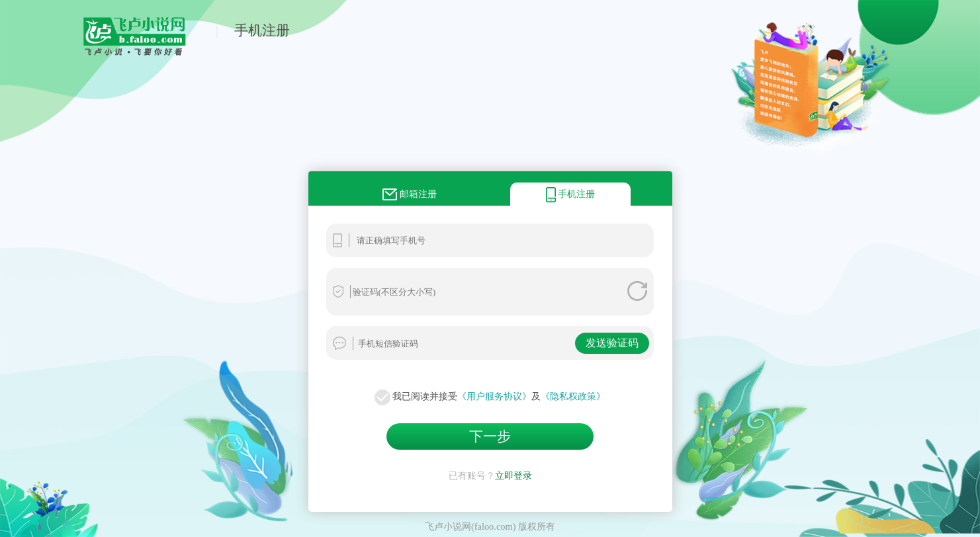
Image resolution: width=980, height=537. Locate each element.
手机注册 (262, 30)
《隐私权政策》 (573, 396)
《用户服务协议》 (494, 396)
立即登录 (513, 475)
